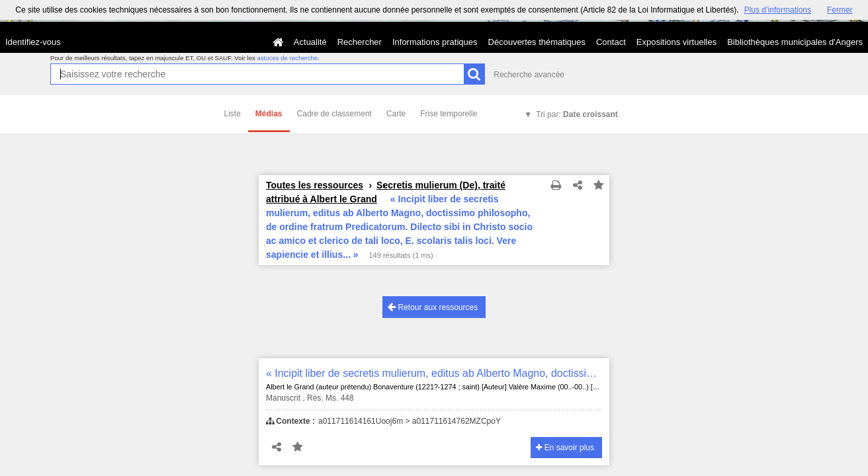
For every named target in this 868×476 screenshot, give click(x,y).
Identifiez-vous (33, 42)
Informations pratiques (435, 42)
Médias (269, 114)
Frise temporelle (449, 114)
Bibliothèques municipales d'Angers (795, 42)
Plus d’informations (778, 10)
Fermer (840, 10)
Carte (396, 114)
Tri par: (577, 114)
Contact (611, 42)
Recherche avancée (529, 75)
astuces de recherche (287, 58)
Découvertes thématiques (537, 42)
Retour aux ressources (433, 307)
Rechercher (360, 42)
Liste (233, 114)
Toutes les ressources (315, 185)
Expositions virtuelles (676, 42)
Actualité (310, 42)
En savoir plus (565, 448)
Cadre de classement (334, 114)
